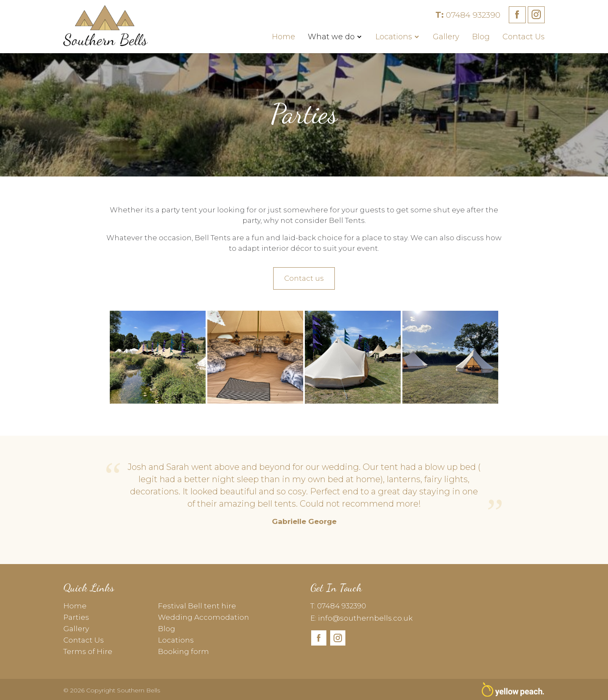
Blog (481, 37)
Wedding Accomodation (204, 617)
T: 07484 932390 (338, 606)
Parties (76, 617)
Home (284, 37)
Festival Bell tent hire (197, 606)
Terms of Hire (88, 651)
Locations (394, 37)
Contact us (304, 278)
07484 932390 (468, 15)
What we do (331, 37)
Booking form (183, 651)
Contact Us (524, 37)
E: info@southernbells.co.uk (361, 618)
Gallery (446, 37)
